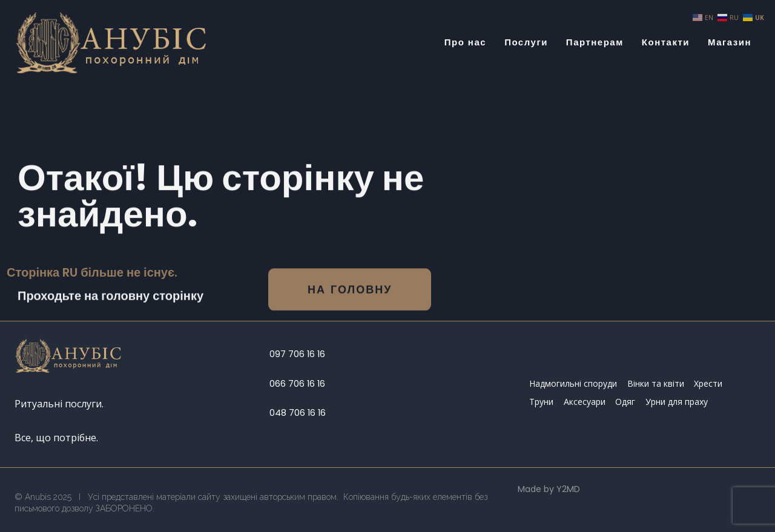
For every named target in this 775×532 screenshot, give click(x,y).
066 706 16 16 (297, 384)
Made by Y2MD (549, 489)
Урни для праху (677, 402)
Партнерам (595, 42)
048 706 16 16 (298, 413)
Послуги (526, 42)
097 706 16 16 (297, 354)
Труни (541, 402)
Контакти (666, 42)
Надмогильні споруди (573, 383)
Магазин (730, 42)
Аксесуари (585, 402)
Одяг (625, 402)
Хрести (708, 383)
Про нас (465, 42)
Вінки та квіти (656, 383)
